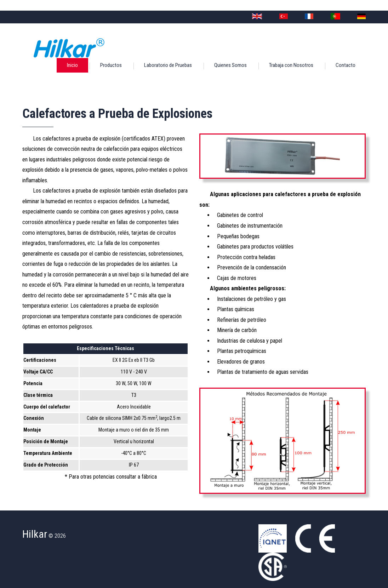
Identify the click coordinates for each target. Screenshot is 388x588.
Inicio (72, 65)
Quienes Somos (230, 65)
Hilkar (35, 534)
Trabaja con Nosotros (291, 65)
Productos (111, 65)
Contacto (346, 65)
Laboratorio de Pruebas (168, 65)
